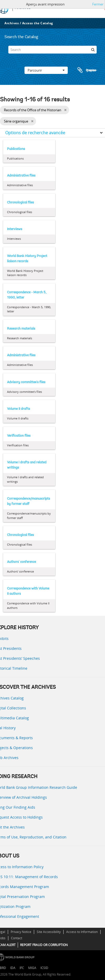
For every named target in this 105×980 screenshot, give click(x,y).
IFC (22, 968)
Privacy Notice (21, 932)
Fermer (98, 4)
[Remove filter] (65, 110)
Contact (17, 938)
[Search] (52, 50)
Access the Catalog (38, 23)
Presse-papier (87, 70)
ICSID (44, 968)
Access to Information (82, 932)
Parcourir (46, 70)
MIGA (32, 968)
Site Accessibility (49, 932)
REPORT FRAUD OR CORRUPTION (44, 945)
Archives (12, 23)
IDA (13, 968)
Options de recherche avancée (35, 133)
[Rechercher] (93, 50)
